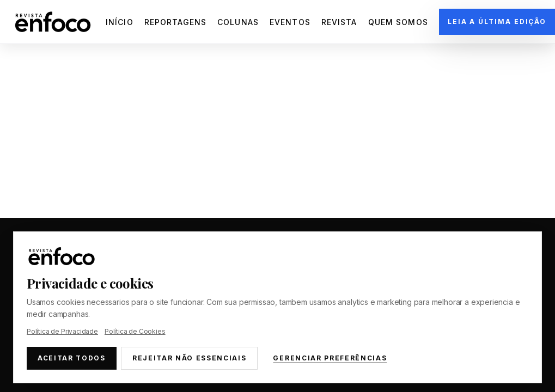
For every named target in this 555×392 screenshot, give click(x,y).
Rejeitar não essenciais (190, 358)
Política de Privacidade (62, 331)
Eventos (290, 22)
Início (120, 22)
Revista (339, 22)
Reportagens (175, 22)
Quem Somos (398, 22)
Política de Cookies (135, 331)
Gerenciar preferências (330, 358)
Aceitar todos (72, 358)
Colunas (238, 22)
